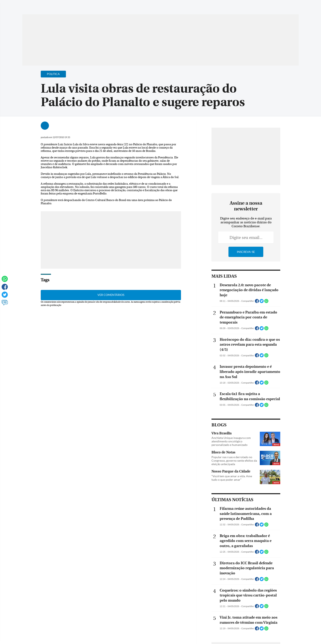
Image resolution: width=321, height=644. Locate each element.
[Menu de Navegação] (30, 5)
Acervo (121, 6)
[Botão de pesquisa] (42, 5)
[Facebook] (272, 7)
